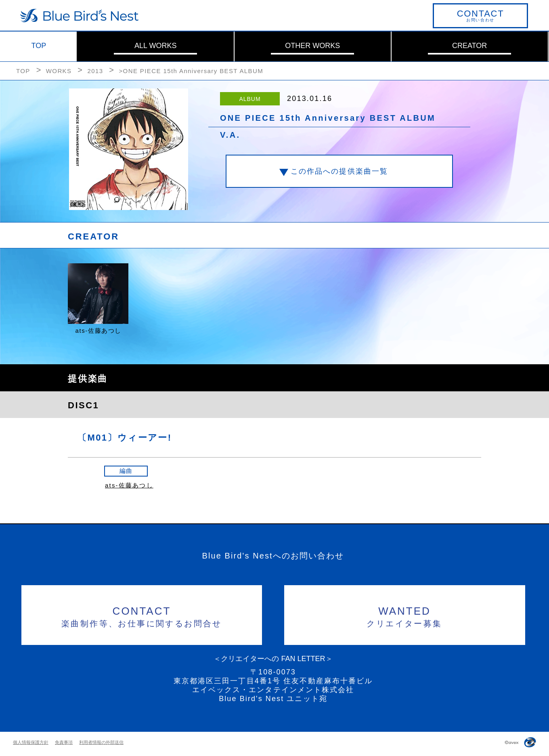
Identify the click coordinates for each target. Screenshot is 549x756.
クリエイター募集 (405, 616)
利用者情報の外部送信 (101, 742)
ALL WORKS (155, 46)
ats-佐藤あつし (129, 485)
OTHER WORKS (312, 46)
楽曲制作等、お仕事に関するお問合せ (142, 616)
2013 (95, 71)
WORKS (59, 71)
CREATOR (469, 46)
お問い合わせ (480, 15)
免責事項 (64, 742)
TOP (39, 46)
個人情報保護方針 (31, 742)
